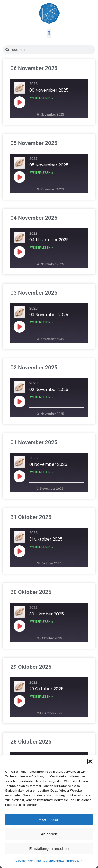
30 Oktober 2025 (31, 592)
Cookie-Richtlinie (28, 861)
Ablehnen (49, 834)
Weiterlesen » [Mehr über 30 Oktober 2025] (42, 622)
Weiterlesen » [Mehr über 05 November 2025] (42, 173)
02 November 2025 (34, 368)
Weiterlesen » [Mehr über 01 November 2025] (42, 472)
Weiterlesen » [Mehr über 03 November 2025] (42, 322)
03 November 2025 (34, 293)
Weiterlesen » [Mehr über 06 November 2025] (42, 98)
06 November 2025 (34, 68)
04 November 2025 (34, 218)
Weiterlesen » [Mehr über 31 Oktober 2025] (42, 547)
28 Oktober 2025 (31, 742)
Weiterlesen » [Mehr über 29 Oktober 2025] (42, 697)
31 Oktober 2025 (31, 517)
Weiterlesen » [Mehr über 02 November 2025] (42, 397)
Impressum (74, 861)
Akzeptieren (49, 820)
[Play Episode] (19, 102)
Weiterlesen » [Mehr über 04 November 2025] (42, 248)
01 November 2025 (34, 442)
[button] (90, 761)
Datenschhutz (54, 861)
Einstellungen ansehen (49, 848)
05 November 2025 (34, 143)
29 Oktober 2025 (31, 667)
